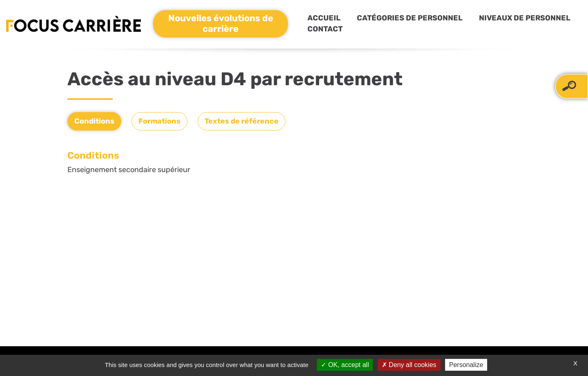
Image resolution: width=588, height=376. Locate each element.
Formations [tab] (159, 121)
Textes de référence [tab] (242, 121)
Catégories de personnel (410, 18)
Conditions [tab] (94, 121)
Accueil (324, 18)
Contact (325, 29)
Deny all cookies (409, 365)
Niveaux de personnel (525, 18)
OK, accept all (345, 365)
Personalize (466, 365)
